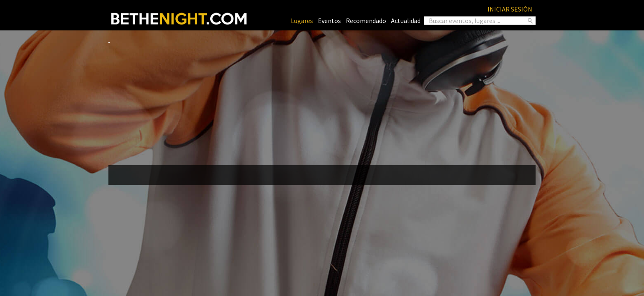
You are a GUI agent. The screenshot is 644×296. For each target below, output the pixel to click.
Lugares (302, 21)
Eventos (329, 21)
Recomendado (366, 21)
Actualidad (406, 21)
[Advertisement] (322, 101)
